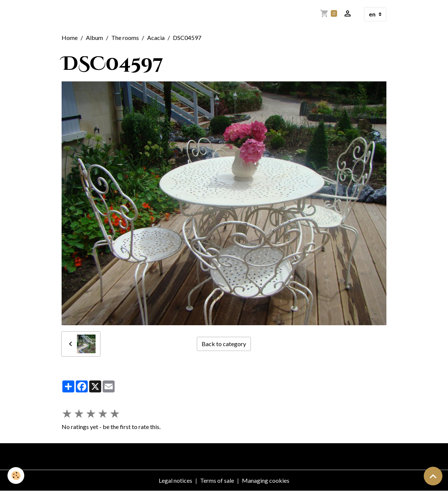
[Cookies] (16, 476)
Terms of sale (217, 480)
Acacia (156, 38)
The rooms (125, 38)
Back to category (224, 344)
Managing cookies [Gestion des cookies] (266, 480)
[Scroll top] (433, 476)
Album (94, 38)
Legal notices (175, 480)
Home (70, 38)
